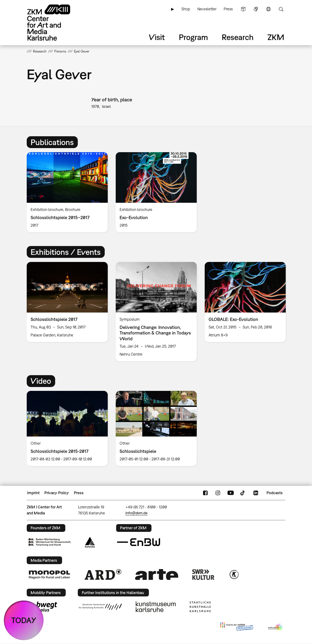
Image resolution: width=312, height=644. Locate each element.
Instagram (218, 493)
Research (238, 37)
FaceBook (205, 493)
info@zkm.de (136, 513)
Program (193, 37)
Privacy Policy (57, 493)
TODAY (24, 620)
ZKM (276, 37)
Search (281, 9)
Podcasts (275, 493)
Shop (186, 9)
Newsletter (207, 9)
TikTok (243, 493)
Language (268, 9)
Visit (157, 37)
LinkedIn (256, 493)
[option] (67, 192)
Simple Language (243, 9)
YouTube (231, 493)
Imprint (33, 493)
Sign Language (256, 9)
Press (228, 9)
